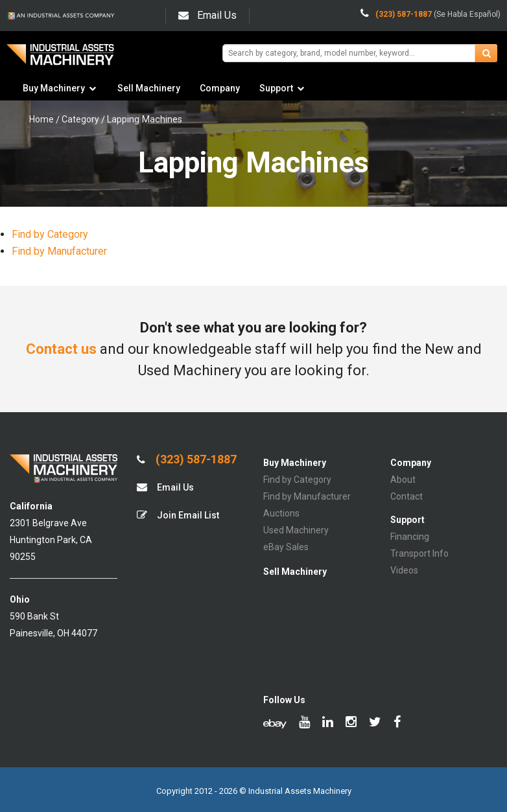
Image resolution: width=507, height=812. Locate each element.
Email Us (207, 15)
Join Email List (178, 515)
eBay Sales (286, 547)
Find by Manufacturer (59, 251)
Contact (407, 496)
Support (276, 88)
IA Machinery (60, 59)
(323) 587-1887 (187, 459)
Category (80, 119)
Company (220, 88)
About (403, 480)
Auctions (281, 513)
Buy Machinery (54, 88)
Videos (404, 570)
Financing (410, 537)
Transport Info (419, 553)
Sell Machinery (149, 88)
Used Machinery (296, 530)
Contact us (61, 349)
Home (41, 119)
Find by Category (50, 234)
